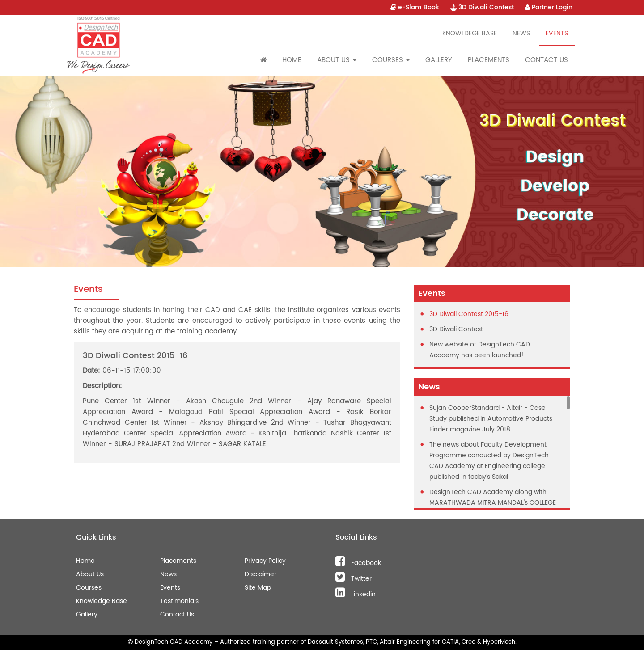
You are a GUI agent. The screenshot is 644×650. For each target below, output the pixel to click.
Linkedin (356, 594)
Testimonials (179, 601)
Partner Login (549, 7)
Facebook (358, 563)
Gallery (439, 60)
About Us (90, 574)
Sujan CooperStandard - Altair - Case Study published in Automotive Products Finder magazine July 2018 (491, 419)
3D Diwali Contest (482, 7)
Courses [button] (391, 60)
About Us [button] (337, 60)
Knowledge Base (102, 601)
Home (292, 60)
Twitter (354, 579)
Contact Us (547, 60)
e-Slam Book (415, 7)
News (521, 33)
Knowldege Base (470, 33)
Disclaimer (261, 574)
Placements (489, 60)
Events (557, 33)
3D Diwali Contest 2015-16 (469, 314)
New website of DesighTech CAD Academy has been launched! (480, 350)
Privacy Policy (265, 561)
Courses (89, 588)
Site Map (258, 588)
